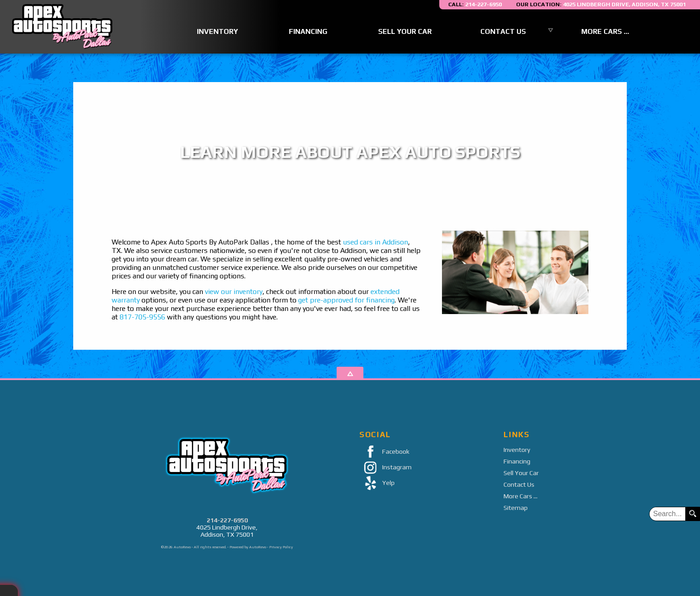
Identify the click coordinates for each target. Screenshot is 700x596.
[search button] (692, 514)
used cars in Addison (375, 242)
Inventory (517, 450)
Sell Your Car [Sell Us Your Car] (405, 31)
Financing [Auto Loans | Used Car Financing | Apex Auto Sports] (308, 31)
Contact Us (519, 484)
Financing (517, 461)
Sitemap (516, 508)
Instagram (385, 468)
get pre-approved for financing (346, 300)
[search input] (667, 514)
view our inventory (234, 292)
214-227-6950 (227, 520)
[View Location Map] (601, 5)
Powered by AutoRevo (248, 547)
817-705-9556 (142, 317)
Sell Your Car (521, 473)
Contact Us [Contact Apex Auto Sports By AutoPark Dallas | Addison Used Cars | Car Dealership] (503, 31)
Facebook (384, 452)
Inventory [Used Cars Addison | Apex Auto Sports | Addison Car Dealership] (217, 31)
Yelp (377, 483)
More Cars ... (605, 31)
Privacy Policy (281, 547)
